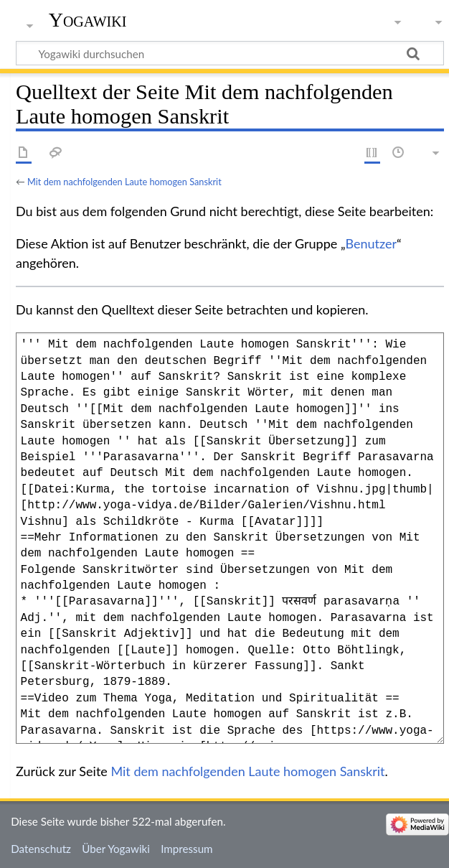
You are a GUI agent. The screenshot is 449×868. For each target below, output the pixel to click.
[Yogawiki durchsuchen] (230, 53)
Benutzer (372, 243)
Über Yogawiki (116, 849)
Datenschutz (41, 849)
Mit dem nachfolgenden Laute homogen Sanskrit (124, 182)
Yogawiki (88, 20)
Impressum (187, 849)
